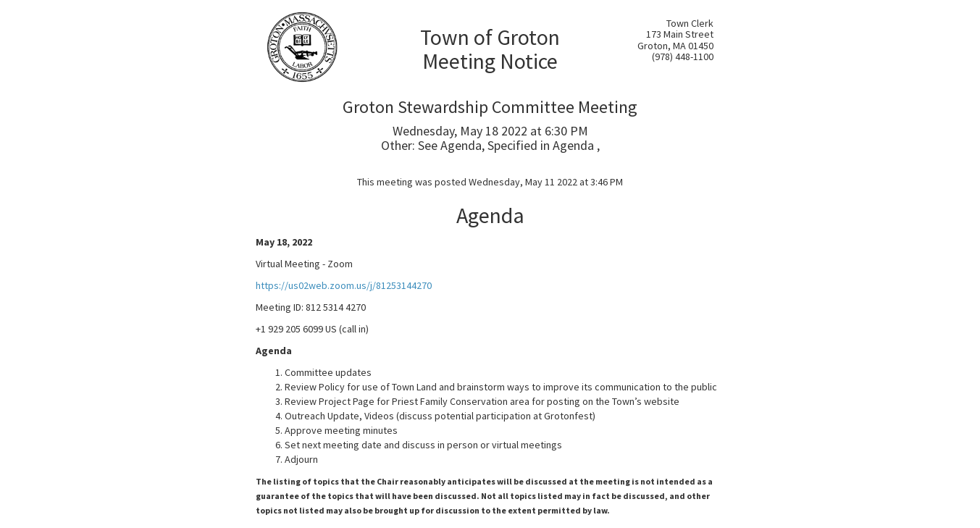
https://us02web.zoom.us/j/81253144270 (344, 285)
